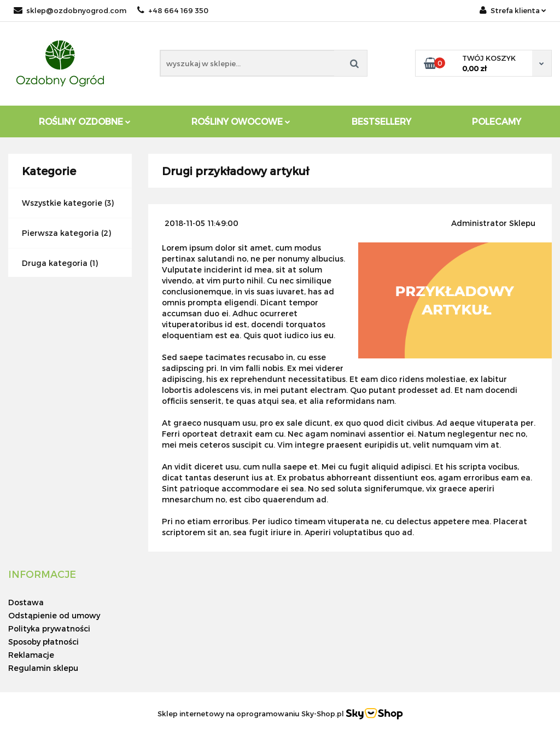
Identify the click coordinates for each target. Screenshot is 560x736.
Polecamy (497, 121)
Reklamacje (31, 655)
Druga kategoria (55, 263)
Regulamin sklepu (43, 668)
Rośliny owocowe (241, 121)
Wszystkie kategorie (62, 203)
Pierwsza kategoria (60, 233)
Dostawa (26, 602)
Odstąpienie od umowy (54, 615)
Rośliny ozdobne (85, 121)
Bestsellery (381, 121)
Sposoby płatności (43, 642)
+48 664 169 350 (173, 10)
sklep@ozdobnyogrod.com (70, 10)
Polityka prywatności (49, 628)
